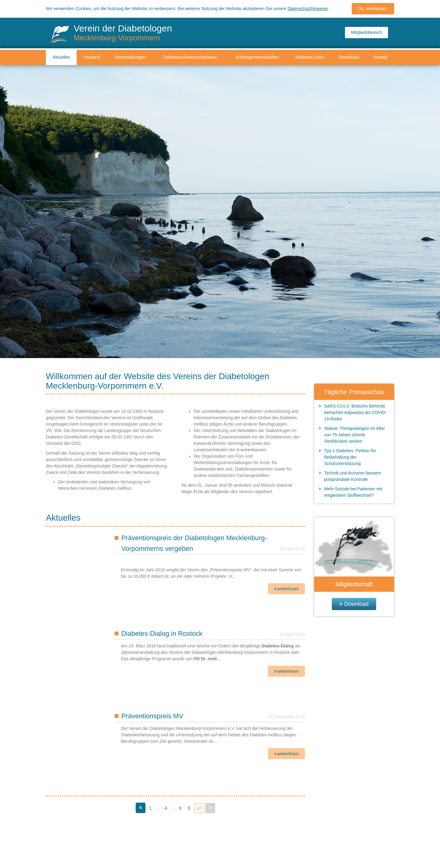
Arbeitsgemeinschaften (257, 57)
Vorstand (92, 57)
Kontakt (380, 57)
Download (356, 604)
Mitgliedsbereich (367, 32)
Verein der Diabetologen (123, 33)
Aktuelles (61, 57)
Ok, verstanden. (373, 7)
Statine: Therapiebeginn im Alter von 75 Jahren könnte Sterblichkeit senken (355, 435)
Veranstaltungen (130, 57)
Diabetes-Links (310, 57)
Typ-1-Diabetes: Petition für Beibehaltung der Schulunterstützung (350, 457)
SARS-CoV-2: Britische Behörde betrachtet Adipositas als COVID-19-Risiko (356, 412)
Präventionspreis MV (152, 716)
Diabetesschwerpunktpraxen (190, 57)
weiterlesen (288, 589)
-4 (165, 808)
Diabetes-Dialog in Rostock (162, 634)
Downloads (349, 57)
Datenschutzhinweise (308, 7)
